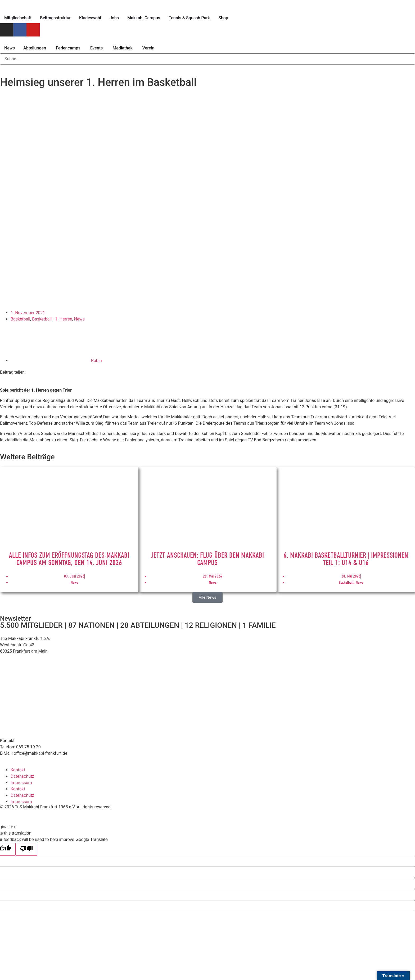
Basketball (20, 319)
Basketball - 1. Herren (52, 319)
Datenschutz (22, 776)
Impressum (21, 783)
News (79, 319)
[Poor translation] (26, 849)
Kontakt (18, 770)
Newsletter (15, 619)
